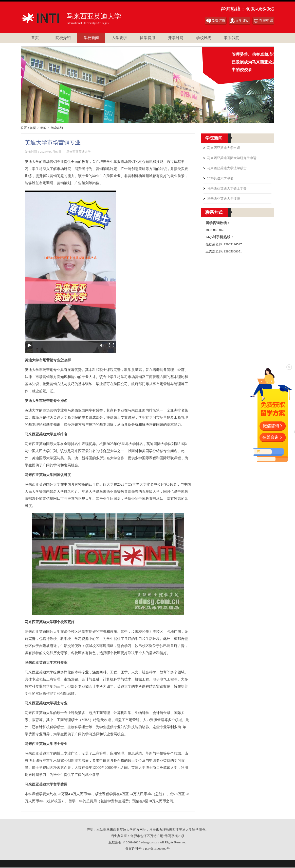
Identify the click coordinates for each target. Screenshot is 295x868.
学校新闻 (91, 38)
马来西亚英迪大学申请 (224, 148)
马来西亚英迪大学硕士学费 (227, 188)
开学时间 (176, 38)
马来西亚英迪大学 (43, 18)
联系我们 (232, 38)
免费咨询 (218, 21)
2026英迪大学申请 (220, 178)
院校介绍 (63, 38)
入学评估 (242, 21)
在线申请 (266, 21)
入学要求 (119, 38)
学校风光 (204, 38)
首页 (35, 38)
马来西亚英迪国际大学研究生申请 (232, 158)
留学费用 (147, 38)
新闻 (43, 128)
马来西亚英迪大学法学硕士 (227, 168)
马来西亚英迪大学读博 (224, 199)
